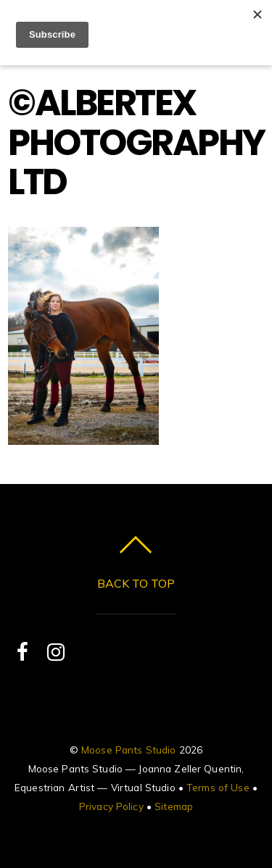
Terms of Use (218, 787)
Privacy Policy (111, 806)
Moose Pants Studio (128, 750)
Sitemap (174, 806)
